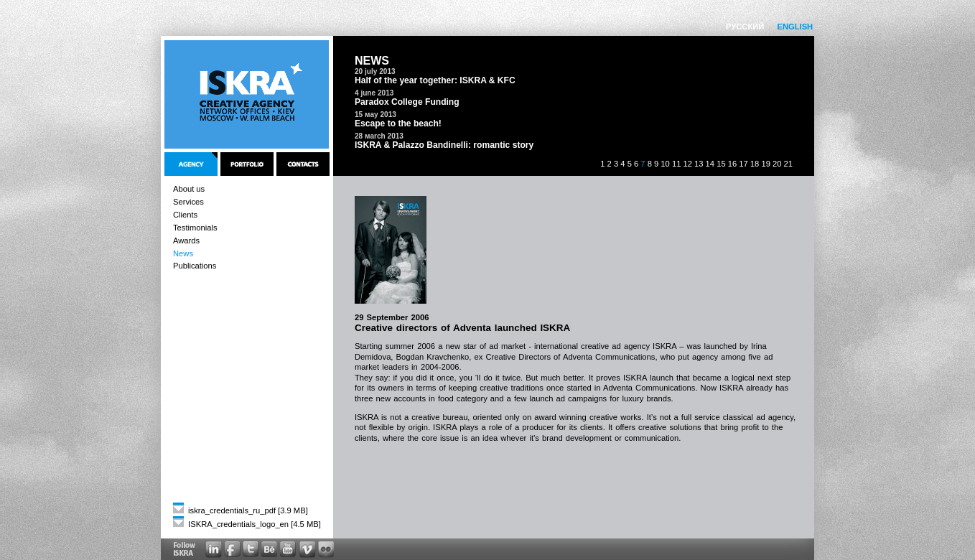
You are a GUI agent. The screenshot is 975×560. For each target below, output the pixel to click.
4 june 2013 (374, 93)
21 (788, 164)
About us (189, 189)
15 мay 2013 (375, 115)
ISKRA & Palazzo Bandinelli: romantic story (444, 145)
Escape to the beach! (398, 123)
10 (665, 164)
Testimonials (195, 228)
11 (676, 164)
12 (687, 164)
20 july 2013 (375, 71)
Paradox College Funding (407, 102)
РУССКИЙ (745, 27)
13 (699, 164)
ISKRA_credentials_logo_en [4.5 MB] (247, 524)
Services (188, 202)
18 (755, 164)
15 (721, 164)
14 (710, 164)
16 (732, 164)
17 (743, 164)
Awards (186, 241)
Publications (195, 266)
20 (777, 164)
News (183, 253)
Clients (185, 215)
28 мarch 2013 (379, 136)
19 (765, 164)
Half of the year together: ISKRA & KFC (435, 80)
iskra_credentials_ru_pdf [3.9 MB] (241, 510)
